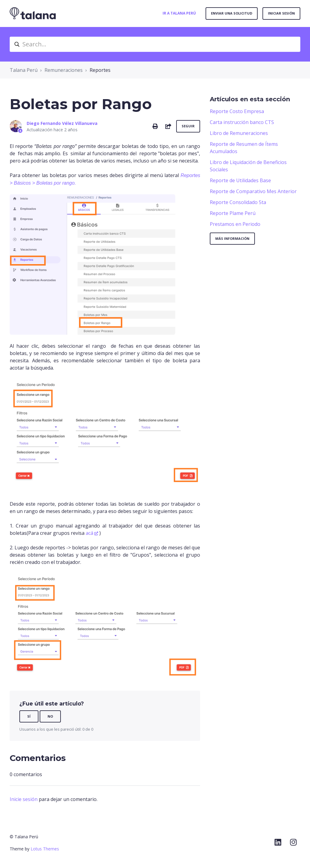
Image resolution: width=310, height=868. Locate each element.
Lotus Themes (45, 849)
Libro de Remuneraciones (239, 133)
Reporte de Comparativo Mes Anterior (253, 191)
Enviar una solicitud (232, 13)
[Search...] (155, 44)
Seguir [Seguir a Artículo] (188, 126)
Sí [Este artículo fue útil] (29, 716)
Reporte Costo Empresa (237, 111)
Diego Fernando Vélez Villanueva (62, 123)
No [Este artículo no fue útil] (50, 716)
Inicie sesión (24, 799)
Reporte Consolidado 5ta (238, 202)
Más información (232, 238)
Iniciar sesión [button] (281, 13)
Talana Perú (24, 70)
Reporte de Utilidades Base (240, 180)
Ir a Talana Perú (179, 13)
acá (89, 533)
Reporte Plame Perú (233, 213)
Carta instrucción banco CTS (242, 122)
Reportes (100, 70)
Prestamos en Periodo (235, 224)
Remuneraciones (64, 70)
